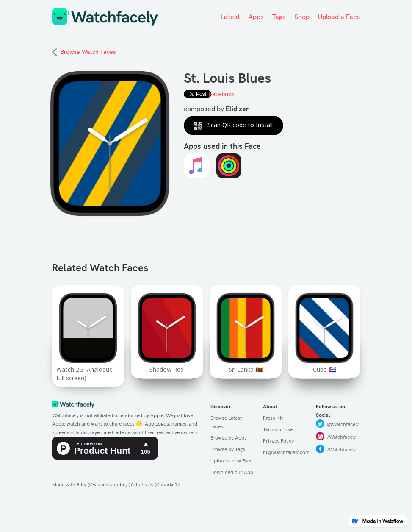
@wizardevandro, (107, 485)
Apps (256, 17)
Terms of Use (278, 429)
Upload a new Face (231, 461)
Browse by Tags (228, 449)
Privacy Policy (278, 441)
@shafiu (138, 485)
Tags (279, 17)
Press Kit (273, 418)
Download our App (232, 472)
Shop (302, 17)
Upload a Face (339, 17)
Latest (230, 17)
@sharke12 (167, 485)
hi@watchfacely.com (285, 452)
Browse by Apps (229, 438)
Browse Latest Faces (226, 422)
